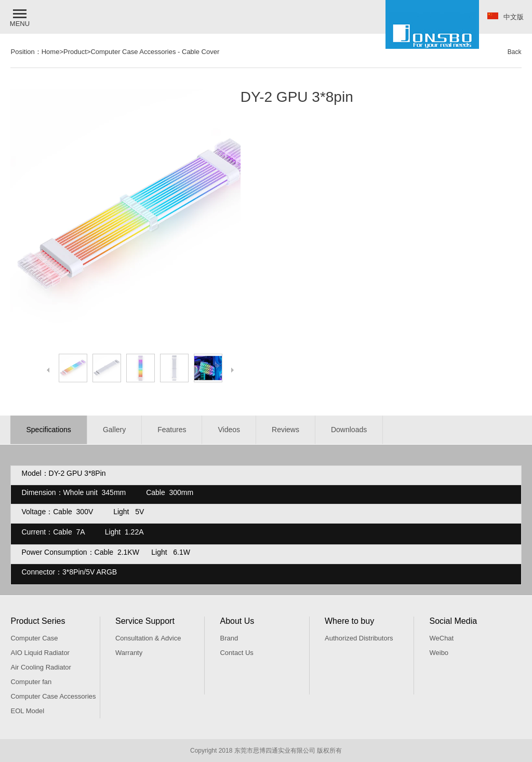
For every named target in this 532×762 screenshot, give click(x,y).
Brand (229, 638)
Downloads (349, 430)
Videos (229, 430)
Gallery (114, 430)
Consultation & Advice (148, 638)
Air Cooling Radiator (41, 667)
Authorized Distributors (359, 638)
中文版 (506, 17)
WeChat (441, 638)
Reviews (285, 430)
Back (515, 52)
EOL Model (27, 711)
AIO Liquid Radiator (40, 653)
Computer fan (31, 682)
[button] (21, 17)
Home (51, 52)
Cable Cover (201, 52)
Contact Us (236, 653)
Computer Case (34, 638)
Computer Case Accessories (133, 52)
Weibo (439, 653)
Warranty (129, 653)
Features (172, 430)
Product (75, 52)
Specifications (48, 430)
